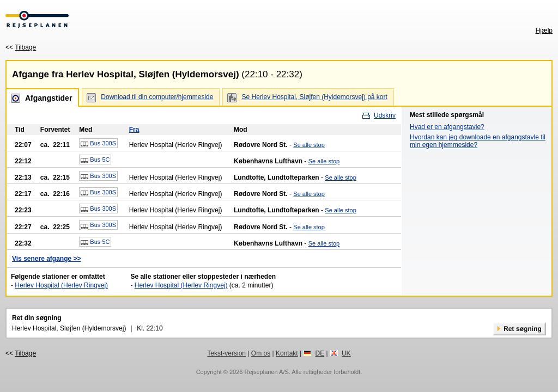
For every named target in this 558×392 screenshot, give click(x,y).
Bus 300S (98, 144)
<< (21, 47)
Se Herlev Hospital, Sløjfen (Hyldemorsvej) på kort (314, 97)
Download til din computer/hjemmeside (157, 97)
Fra (134, 130)
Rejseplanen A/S (266, 372)
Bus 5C (95, 160)
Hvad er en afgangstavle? (447, 127)
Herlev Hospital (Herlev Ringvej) (61, 285)
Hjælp (544, 30)
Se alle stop (309, 145)
